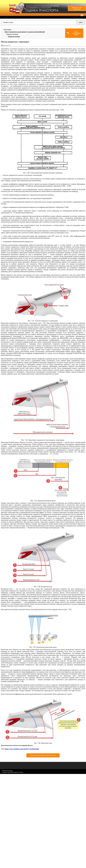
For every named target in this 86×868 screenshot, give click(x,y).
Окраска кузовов (12, 34)
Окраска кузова (14, 37)
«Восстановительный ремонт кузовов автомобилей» (25, 32)
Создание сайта (6, 772)
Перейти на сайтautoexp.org (77, 8)
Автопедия (7, 30)
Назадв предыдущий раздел (76, 33)
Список (21, 772)
